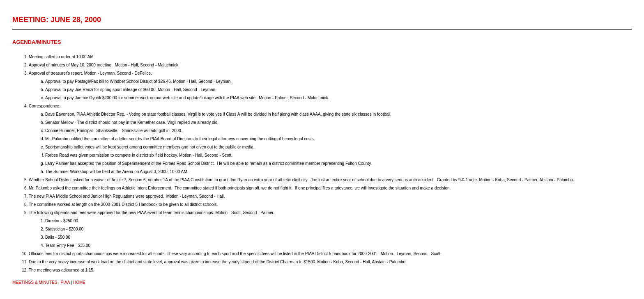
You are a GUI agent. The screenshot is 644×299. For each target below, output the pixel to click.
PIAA (65, 282)
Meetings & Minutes (35, 282)
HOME (79, 282)
